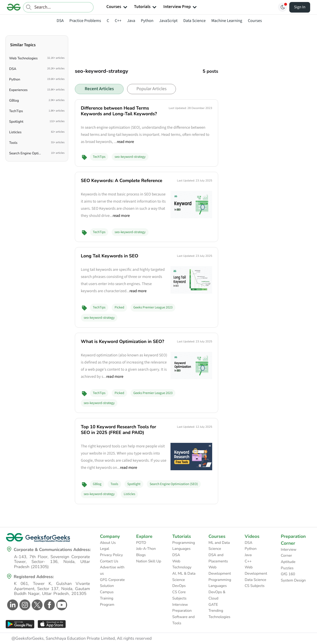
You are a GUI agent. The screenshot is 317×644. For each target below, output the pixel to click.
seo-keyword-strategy (130, 157)
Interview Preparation (182, 608)
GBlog (97, 484)
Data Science (194, 21)
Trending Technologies (219, 614)
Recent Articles (99, 89)
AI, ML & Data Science (184, 577)
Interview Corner (289, 553)
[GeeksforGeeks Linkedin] (12, 605)
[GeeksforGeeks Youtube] (61, 605)
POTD (141, 543)
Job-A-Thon (146, 549)
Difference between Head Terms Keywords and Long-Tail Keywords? (119, 111)
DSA (60, 21)
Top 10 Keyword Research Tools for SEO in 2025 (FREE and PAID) (119, 430)
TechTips (99, 157)
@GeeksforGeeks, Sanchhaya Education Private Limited (63, 639)
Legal (105, 549)
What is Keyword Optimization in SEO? (123, 342)
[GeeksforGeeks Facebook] (49, 605)
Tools (114, 484)
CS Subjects (255, 586)
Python (147, 21)
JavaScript (168, 21)
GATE (213, 605)
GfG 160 (288, 574)
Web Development (220, 570)
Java (131, 21)
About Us (108, 543)
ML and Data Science (219, 546)
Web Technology (182, 564)
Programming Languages (183, 546)
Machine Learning (227, 21)
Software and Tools (183, 620)
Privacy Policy (111, 555)
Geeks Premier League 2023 (153, 307)
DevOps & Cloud (217, 595)
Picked (119, 307)
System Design (293, 580)
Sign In (300, 7)
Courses (255, 21)
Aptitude (288, 562)
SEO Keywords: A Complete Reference (122, 181)
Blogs (141, 555)
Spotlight (134, 484)
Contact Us (109, 561)
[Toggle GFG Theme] (282, 7)
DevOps (179, 586)
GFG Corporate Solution (112, 583)
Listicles (129, 494)
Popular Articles (152, 89)
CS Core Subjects (179, 595)
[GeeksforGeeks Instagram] (24, 605)
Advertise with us (112, 570)
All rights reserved (134, 639)
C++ (118, 21)
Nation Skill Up (149, 561)
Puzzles (287, 568)
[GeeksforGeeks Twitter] (36, 605)
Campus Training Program (107, 598)
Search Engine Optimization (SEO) (174, 484)
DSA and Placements (218, 558)
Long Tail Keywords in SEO (110, 256)
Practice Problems (85, 21)
